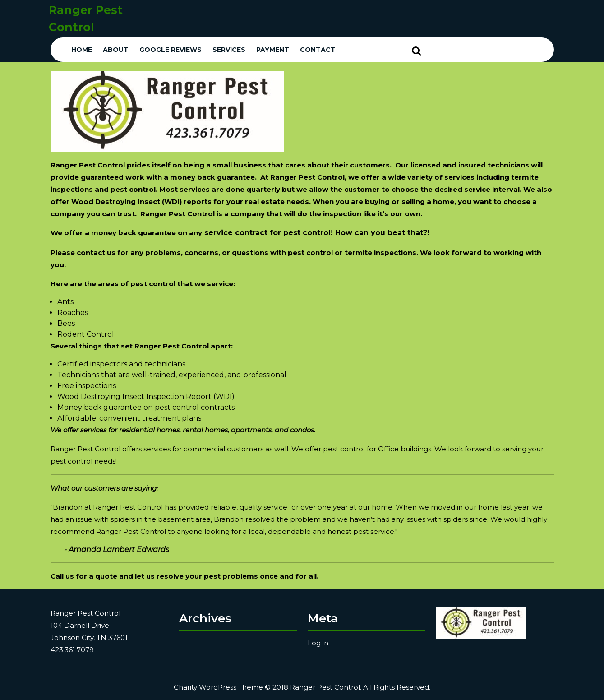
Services (229, 50)
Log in (318, 643)
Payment (273, 50)
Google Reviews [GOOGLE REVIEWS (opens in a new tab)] (171, 50)
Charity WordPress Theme (218, 687)
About (116, 50)
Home (82, 50)
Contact (318, 50)
